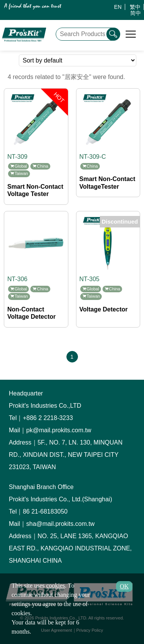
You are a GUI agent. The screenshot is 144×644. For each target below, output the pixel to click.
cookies (55, 586)
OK (124, 586)
